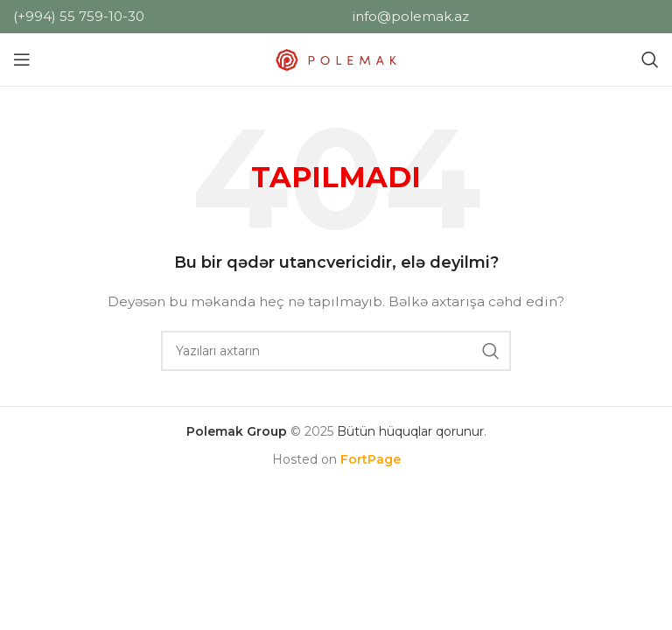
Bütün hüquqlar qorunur (410, 431)
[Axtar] (650, 59)
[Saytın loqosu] (336, 59)
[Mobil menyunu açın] (22, 59)
